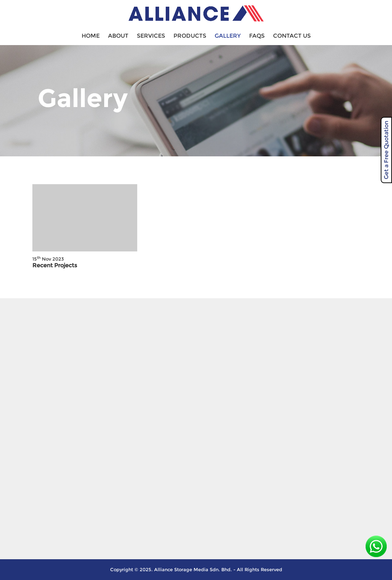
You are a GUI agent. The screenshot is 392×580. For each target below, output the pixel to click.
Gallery (228, 36)
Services (151, 36)
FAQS (257, 36)
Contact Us (292, 36)
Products (190, 36)
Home (91, 36)
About (118, 36)
